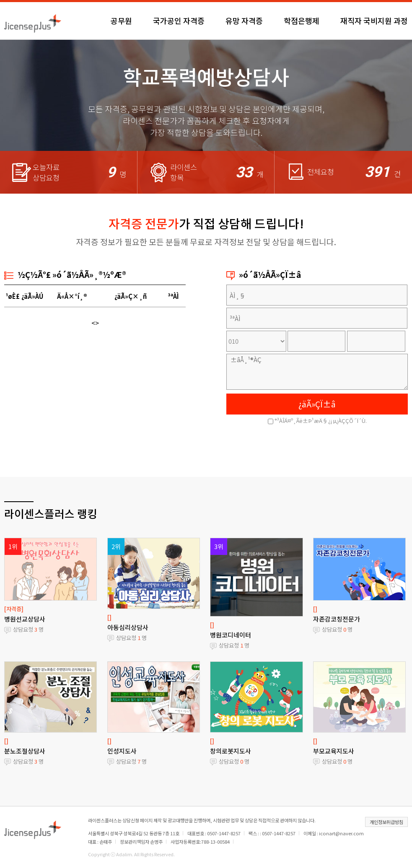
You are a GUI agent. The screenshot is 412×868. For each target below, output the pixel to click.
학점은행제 (302, 21)
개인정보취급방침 (386, 822)
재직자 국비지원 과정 (374, 21)
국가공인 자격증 (179, 21)
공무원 (121, 21)
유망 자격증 (244, 21)
